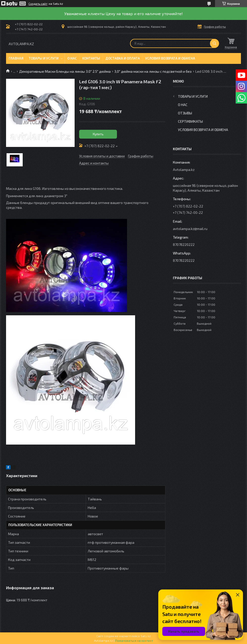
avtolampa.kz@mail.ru (190, 229)
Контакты (91, 58)
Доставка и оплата (123, 58)
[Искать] (214, 43)
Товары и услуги (44, 58)
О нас (72, 58)
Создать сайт (38, 4)
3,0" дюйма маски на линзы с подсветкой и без (153, 71)
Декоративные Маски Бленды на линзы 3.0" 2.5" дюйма (65, 71)
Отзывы (185, 113)
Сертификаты (190, 121)
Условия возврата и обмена (170, 58)
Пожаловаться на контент (134, 640)
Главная (16, 58)
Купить (98, 134)
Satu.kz (146, 636)
